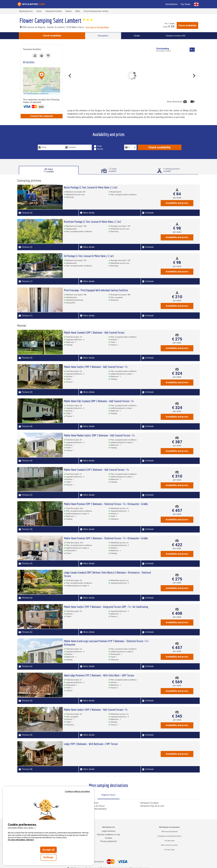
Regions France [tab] (108, 795)
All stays (49, 170)
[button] (42, 76)
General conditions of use (108, 835)
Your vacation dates (49, 143)
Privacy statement (108, 841)
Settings (49, 857)
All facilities (29, 62)
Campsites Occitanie (149, 803)
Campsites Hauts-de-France (92, 806)
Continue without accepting (77, 791)
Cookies (108, 838)
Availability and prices (177, 203)
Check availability (187, 26)
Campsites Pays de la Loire (152, 806)
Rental (100, 149)
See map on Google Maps (97, 27)
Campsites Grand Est (89, 803)
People (128, 143)
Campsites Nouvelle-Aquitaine (93, 809)
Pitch (100, 146)
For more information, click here (21, 840)
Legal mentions (109, 831)
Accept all (48, 850)
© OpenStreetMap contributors (36, 94)
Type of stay (101, 143)
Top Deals (185, 4)
